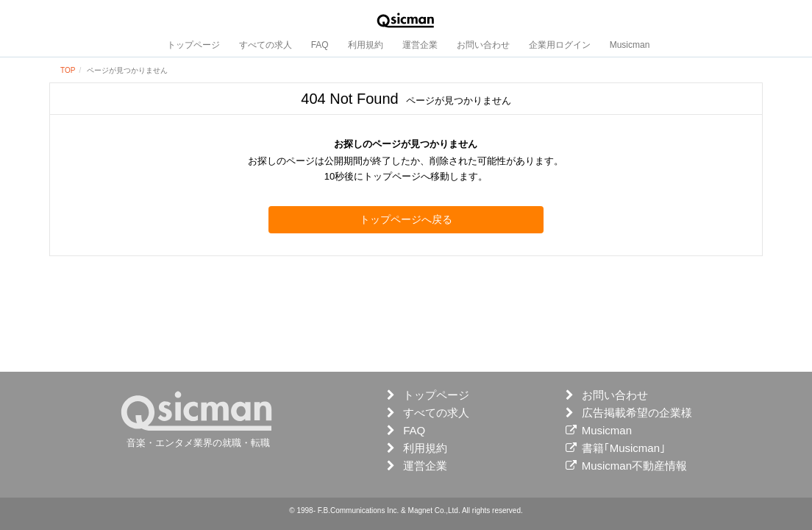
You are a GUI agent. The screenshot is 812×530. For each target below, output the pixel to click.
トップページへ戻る (406, 219)
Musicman (630, 45)
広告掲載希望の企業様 (637, 413)
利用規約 (366, 45)
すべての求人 (266, 45)
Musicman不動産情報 (634, 466)
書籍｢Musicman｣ (624, 448)
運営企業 (420, 45)
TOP (68, 70)
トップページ (193, 45)
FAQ (320, 45)
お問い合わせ (483, 45)
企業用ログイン (560, 45)
